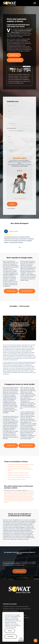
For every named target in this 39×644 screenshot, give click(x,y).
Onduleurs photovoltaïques (10, 611)
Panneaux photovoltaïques (10, 609)
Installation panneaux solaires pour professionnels (17, 607)
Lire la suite (19, 329)
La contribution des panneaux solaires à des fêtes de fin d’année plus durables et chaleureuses (19, 322)
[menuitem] (34, 3)
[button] (36, 641)
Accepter (10, 631)
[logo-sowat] (16, 3)
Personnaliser (11, 637)
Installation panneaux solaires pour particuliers (16, 605)
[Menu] (34, 3)
